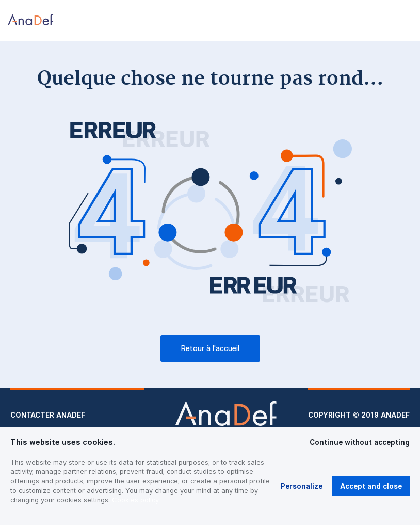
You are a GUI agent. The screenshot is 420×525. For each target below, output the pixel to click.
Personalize (302, 486)
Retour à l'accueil (210, 348)
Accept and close (371, 486)
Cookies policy (135, 500)
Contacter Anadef (48, 415)
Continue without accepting (360, 442)
